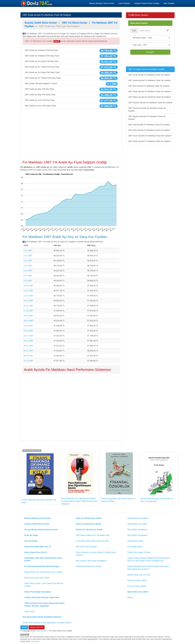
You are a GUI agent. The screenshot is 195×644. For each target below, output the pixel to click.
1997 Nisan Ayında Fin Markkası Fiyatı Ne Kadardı (149, 91)
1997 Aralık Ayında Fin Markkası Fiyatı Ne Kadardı (149, 141)
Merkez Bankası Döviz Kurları (102, 3)
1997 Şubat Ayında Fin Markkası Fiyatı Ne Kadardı (149, 80)
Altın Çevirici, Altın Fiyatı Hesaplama (91, 561)
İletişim (130, 597)
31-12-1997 (28, 361)
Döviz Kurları (41, 631)
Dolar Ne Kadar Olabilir (137, 580)
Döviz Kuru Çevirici (139, 23)
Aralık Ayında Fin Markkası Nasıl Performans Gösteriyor (67, 370)
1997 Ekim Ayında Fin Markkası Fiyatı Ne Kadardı (149, 130)
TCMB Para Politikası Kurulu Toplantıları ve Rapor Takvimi (47, 623)
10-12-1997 (28, 286)
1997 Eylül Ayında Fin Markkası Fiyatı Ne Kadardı (149, 125)
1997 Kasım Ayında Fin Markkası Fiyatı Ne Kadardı (150, 136)
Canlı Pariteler (124, 3)
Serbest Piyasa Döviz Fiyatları (147, 3)
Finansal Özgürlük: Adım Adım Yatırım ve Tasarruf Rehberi (118, 477)
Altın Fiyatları (169, 3)
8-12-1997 (28, 276)
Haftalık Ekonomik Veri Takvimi (89, 566)
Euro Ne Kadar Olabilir (137, 586)
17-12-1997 (28, 311)
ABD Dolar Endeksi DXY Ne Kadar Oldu (93, 535)
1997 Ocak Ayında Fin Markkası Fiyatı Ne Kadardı (149, 75)
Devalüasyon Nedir (135, 541)
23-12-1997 (28, 331)
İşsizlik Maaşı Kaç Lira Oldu (139, 575)
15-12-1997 (28, 301)
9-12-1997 (28, 281)
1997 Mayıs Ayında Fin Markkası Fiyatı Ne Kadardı (149, 97)
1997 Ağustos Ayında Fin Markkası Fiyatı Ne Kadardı (147, 118)
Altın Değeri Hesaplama (137, 530)
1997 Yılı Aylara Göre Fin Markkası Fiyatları (146, 69)
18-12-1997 (28, 316)
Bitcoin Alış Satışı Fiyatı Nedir (37, 578)
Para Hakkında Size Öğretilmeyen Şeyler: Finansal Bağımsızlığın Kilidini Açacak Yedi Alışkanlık (79, 479)
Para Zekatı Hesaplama (137, 535)
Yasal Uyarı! (35, 641)
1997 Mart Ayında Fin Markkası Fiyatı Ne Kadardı (149, 86)
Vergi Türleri (29, 612)
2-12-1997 (28, 256)
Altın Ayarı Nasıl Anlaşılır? (87, 547)
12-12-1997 (28, 296)
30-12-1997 (28, 356)
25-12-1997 (28, 341)
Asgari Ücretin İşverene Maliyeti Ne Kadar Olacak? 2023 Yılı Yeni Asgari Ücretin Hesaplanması (149, 559)
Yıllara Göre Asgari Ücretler (139, 552)
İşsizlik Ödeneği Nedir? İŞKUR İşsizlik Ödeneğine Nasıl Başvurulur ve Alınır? (148, 568)
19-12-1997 (28, 321)
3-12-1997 (28, 261)
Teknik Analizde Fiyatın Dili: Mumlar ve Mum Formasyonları (157, 477)
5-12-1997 (28, 271)
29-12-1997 (28, 351)
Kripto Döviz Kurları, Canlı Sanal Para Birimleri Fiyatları (44, 585)
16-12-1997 (28, 306)
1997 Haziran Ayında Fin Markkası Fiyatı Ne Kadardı (150, 103)
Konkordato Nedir (135, 547)
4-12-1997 (28, 266)
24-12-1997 (28, 336)
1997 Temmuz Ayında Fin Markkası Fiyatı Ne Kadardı (147, 109)
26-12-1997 (28, 346)
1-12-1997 (28, 251)
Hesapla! (150, 52)
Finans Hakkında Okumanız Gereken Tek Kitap (39, 478)
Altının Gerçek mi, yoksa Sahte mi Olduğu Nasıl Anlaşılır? (96, 554)
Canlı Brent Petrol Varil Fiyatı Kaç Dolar (92, 541)
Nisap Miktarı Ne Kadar (137, 524)
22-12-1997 (28, 326)
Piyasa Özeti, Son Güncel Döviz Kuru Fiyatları (44, 572)
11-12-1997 (28, 291)
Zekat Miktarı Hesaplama (138, 518)
